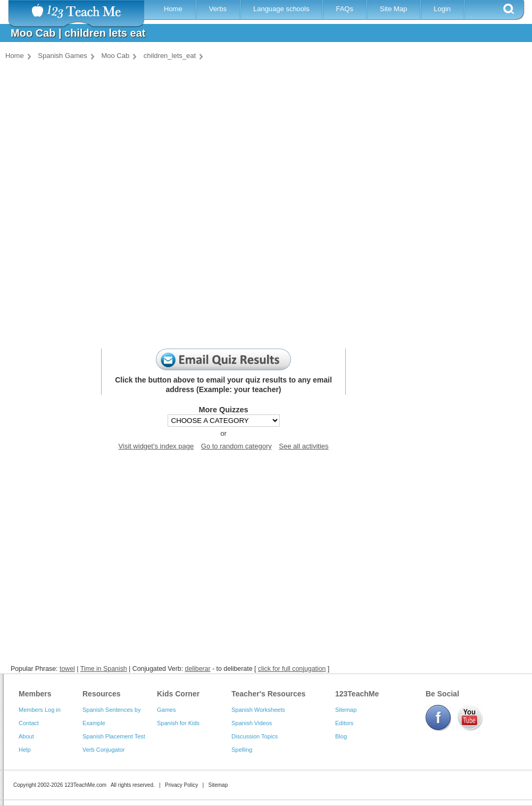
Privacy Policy (181, 785)
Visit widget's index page (156, 446)
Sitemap (346, 710)
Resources (102, 694)
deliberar (198, 669)
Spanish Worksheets (258, 710)
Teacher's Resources (268, 694)
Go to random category (236, 446)
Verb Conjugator (104, 750)
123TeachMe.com (85, 785)
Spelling (242, 750)
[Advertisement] (263, 560)
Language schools (281, 9)
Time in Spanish (104, 669)
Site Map (393, 9)
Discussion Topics (255, 736)
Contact (29, 723)
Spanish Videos (252, 723)
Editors (344, 723)
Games (166, 710)
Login (442, 9)
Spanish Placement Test (114, 736)
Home (173, 9)
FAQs (344, 9)
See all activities (304, 446)
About (26, 736)
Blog (341, 736)
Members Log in (40, 710)
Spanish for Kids (178, 723)
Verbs (218, 9)
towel (67, 669)
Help (25, 750)
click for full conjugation (292, 669)
